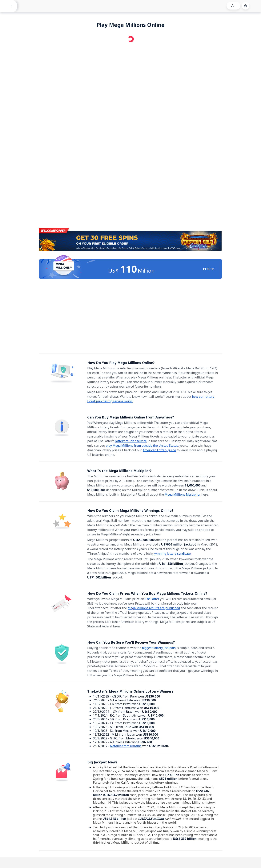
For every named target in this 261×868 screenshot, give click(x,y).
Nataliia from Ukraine (126, 746)
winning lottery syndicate (173, 554)
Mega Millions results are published (154, 608)
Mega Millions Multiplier (183, 494)
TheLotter (152, 599)
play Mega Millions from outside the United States (142, 446)
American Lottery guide (159, 450)
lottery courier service (131, 441)
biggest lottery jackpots (159, 648)
